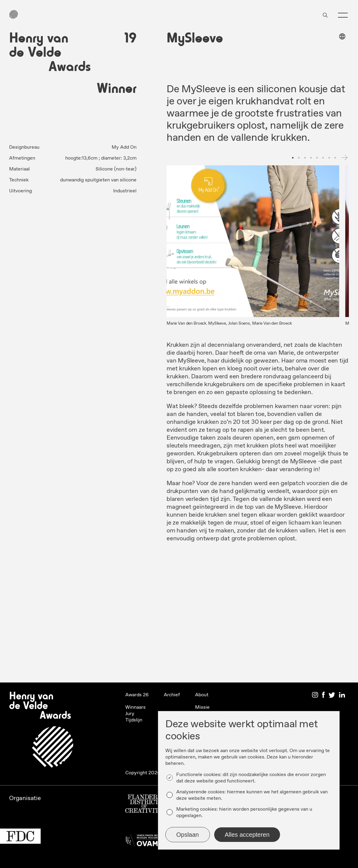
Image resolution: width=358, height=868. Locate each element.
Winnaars (135, 707)
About (202, 695)
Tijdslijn (134, 720)
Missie (202, 707)
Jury (130, 714)
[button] (343, 15)
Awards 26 (137, 695)
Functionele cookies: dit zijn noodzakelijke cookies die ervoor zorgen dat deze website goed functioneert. (251, 778)
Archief (172, 695)
